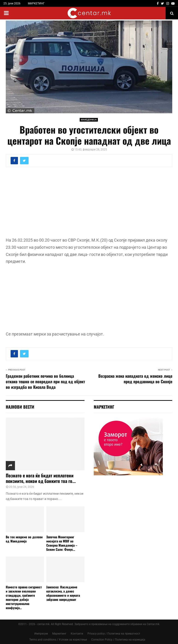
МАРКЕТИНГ (36, 3)
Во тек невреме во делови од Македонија (24, 539)
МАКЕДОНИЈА (89, 120)
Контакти (77, 634)
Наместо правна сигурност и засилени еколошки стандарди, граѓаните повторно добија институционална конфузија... (24, 597)
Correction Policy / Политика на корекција (118, 640)
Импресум (41, 634)
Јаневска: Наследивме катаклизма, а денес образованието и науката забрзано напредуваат (63, 593)
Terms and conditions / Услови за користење (58, 640)
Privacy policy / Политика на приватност (114, 634)
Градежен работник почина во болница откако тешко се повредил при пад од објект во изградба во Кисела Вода (45, 381)
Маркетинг (59, 634)
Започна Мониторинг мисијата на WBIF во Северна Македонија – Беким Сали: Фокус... (62, 543)
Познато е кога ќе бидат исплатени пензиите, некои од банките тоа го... (41, 478)
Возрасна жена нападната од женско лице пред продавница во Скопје (135, 379)
